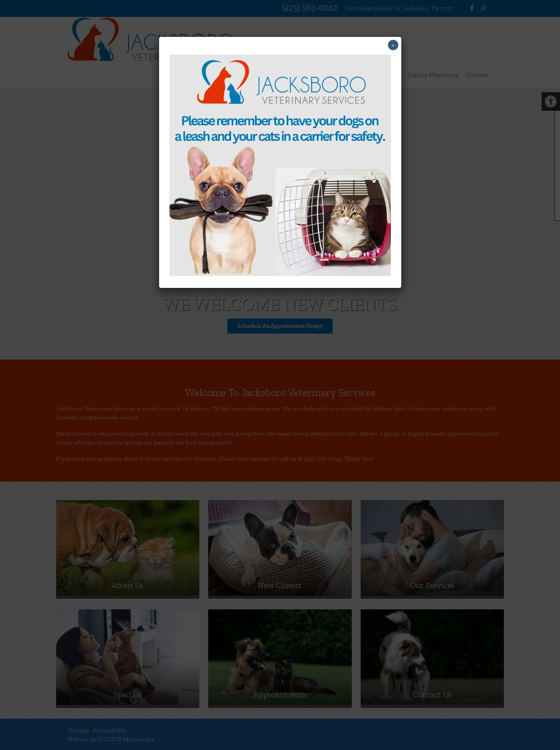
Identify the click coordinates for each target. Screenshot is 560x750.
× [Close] (393, 45)
